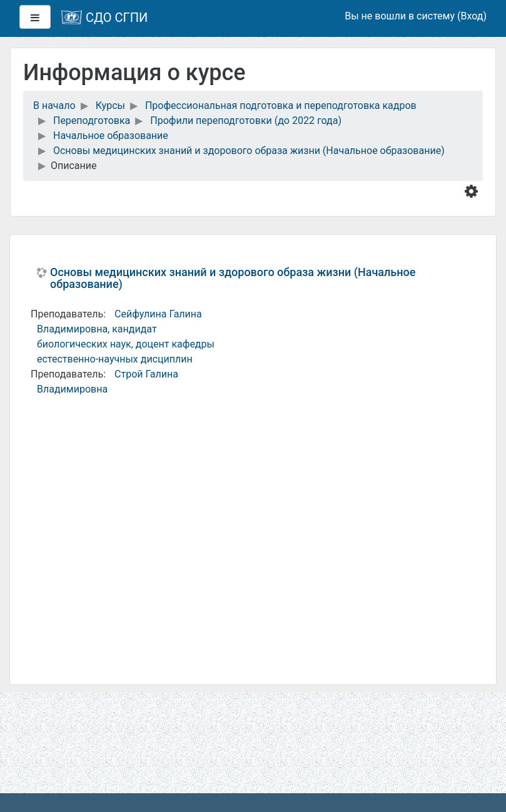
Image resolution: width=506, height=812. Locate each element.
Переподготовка (92, 121)
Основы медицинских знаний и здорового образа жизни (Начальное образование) (249, 151)
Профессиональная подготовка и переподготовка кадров (281, 105)
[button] (474, 191)
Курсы (110, 105)
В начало (54, 105)
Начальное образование (111, 136)
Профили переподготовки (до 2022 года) (246, 121)
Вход (472, 16)
